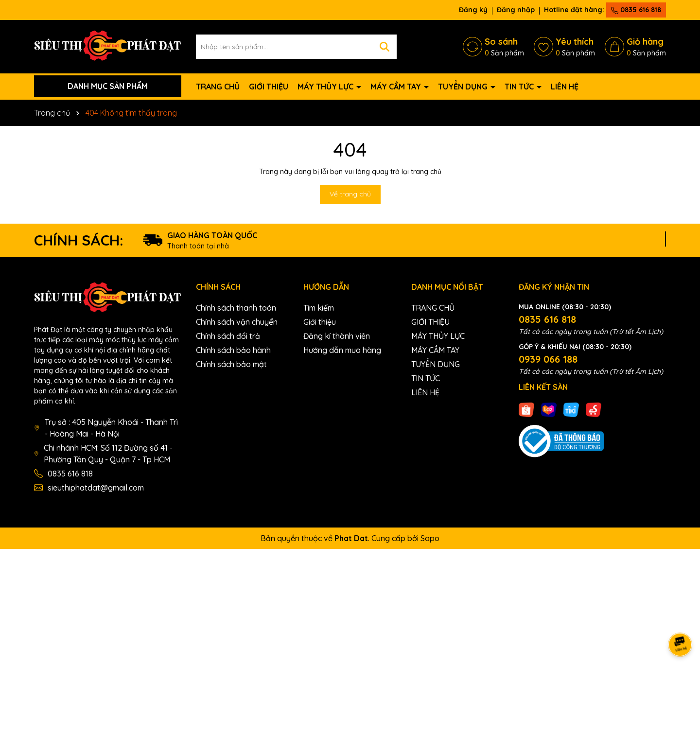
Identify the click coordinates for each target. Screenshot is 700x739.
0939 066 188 (548, 359)
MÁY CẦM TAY (397, 87)
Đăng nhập (516, 10)
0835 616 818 (636, 10)
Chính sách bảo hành (233, 350)
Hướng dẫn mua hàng (342, 350)
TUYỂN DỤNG (464, 87)
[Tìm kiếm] (385, 47)
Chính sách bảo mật (231, 364)
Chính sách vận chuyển (237, 322)
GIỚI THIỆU (269, 87)
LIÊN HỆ (565, 87)
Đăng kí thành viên (337, 336)
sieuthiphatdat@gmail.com (96, 488)
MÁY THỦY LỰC (326, 87)
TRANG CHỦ (218, 87)
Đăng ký (473, 10)
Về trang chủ (350, 194)
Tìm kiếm (319, 308)
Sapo (430, 538)
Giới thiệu (320, 322)
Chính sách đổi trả (228, 336)
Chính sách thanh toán (236, 308)
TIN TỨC (520, 87)
